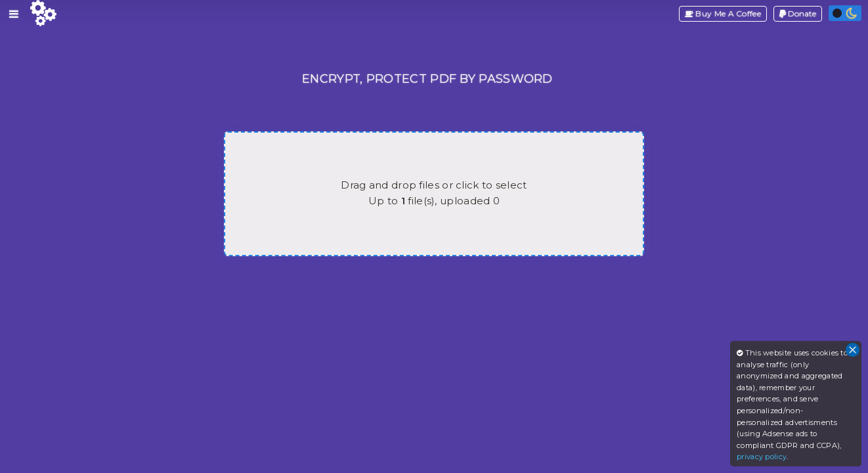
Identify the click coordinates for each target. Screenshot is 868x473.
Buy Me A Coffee (723, 13)
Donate (798, 13)
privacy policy (762, 457)
